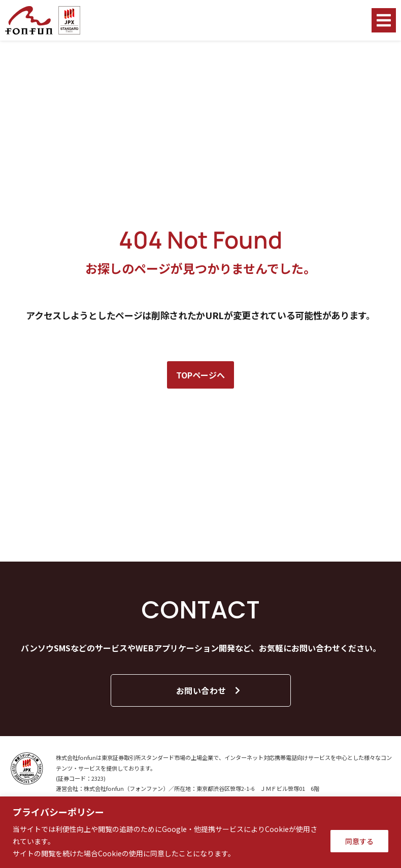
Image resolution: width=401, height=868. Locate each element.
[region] (201, 832)
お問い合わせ (209, 690)
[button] (384, 20)
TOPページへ (201, 375)
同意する (359, 841)
